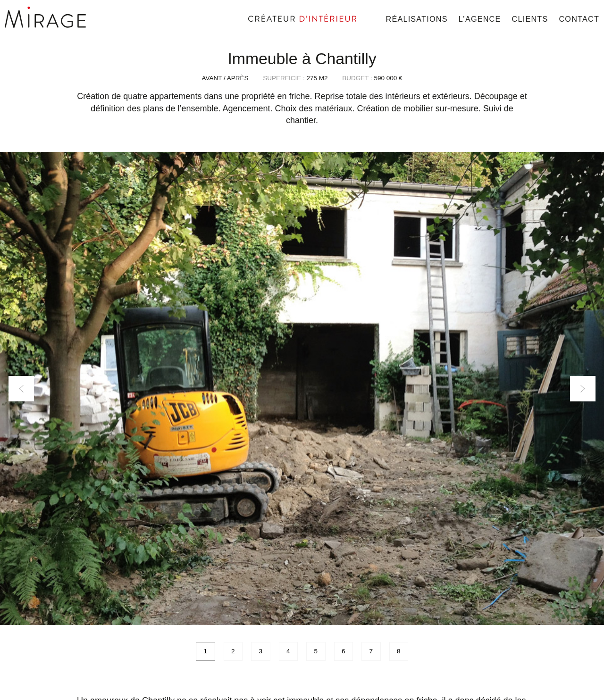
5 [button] (316, 651)
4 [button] (288, 651)
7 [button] (371, 651)
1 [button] (205, 651)
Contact (579, 19)
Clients (530, 19)
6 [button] (344, 651)
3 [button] (260, 651)
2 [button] (233, 651)
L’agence (480, 19)
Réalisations (417, 19)
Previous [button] (21, 389)
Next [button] (583, 389)
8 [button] (399, 651)
